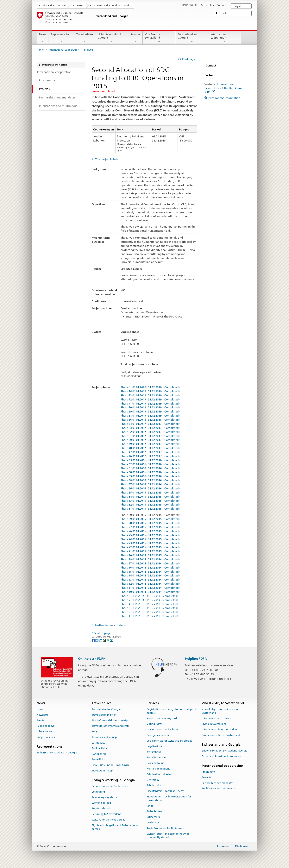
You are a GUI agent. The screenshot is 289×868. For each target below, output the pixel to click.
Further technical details (110, 625)
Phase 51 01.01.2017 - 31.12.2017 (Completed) (150, 436)
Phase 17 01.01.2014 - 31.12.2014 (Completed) (150, 564)
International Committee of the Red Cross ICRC (223, 88)
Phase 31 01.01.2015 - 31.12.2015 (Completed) (150, 509)
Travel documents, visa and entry (110, 726)
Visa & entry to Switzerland (159, 38)
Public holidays (45, 726)
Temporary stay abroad (105, 797)
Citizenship (153, 817)
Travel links (98, 760)
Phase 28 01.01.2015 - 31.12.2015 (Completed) (150, 523)
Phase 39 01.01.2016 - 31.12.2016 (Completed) (150, 476)
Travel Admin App (102, 771)
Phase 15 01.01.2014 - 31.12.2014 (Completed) (150, 572)
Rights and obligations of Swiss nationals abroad (116, 827)
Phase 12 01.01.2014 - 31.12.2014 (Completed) (150, 584)
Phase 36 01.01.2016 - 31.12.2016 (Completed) (150, 489)
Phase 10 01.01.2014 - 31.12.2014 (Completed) (150, 592)
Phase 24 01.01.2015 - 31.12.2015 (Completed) (150, 539)
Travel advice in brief (104, 715)
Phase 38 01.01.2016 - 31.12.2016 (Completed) (150, 480)
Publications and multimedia (219, 789)
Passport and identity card (162, 718)
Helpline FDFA (196, 659)
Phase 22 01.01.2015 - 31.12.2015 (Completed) (150, 547)
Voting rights (154, 724)
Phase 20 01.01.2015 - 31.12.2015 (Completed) (150, 555)
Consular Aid (99, 754)
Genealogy (153, 780)
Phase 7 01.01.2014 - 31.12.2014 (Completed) (149, 600)
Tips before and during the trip (110, 720)
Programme (209, 772)
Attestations (154, 752)
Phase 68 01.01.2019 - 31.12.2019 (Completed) (150, 416)
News (43, 38)
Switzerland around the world (111, 6)
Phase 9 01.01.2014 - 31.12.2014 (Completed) (149, 596)
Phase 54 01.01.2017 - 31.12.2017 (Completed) (150, 424)
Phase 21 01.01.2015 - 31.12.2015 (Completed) (150, 551)
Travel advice (85, 38)
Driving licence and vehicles (163, 730)
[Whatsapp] (108, 640)
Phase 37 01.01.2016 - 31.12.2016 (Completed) (150, 484)
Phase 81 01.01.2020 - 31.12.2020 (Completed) (150, 387)
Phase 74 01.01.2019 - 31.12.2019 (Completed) (150, 391)
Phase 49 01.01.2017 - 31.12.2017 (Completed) (150, 444)
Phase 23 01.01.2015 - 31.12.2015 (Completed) (150, 543)
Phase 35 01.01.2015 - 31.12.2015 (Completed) (150, 493)
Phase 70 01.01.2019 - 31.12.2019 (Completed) (150, 408)
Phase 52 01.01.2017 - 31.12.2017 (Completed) (150, 432)
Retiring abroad (101, 809)
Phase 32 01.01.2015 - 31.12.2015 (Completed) (150, 505)
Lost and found (156, 763)
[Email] (112, 640)
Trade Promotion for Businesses (165, 828)
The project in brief (107, 159)
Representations (61, 38)
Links (150, 806)
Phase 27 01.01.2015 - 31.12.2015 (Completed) (150, 527)
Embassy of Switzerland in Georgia (57, 753)
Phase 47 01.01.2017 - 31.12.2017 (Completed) (150, 452)
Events (40, 720)
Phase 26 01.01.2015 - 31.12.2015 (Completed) (150, 531)
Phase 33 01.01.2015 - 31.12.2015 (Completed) (150, 501)
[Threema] (105, 640)
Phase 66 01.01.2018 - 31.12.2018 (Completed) (150, 420)
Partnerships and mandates (217, 783)
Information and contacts (217, 718)
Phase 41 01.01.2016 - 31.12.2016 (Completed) (150, 468)
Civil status (153, 823)
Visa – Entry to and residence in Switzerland (220, 711)
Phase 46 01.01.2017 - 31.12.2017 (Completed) (150, 456)
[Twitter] (97, 640)
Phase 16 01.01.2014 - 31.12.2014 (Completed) (150, 568)
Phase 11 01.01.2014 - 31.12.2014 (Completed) (150, 588)
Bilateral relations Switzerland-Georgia (225, 751)
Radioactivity (99, 748)
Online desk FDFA (92, 659)
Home (40, 50)
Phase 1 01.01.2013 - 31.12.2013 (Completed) (149, 616)
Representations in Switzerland (110, 786)
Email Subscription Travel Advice (111, 765)
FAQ (94, 732)
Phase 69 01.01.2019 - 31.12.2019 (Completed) (150, 412)
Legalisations (154, 746)
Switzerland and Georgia (192, 38)
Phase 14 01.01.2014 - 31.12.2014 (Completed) (150, 576)
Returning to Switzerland (107, 814)
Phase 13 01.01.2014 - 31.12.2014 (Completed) (150, 580)
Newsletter (43, 715)
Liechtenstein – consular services (165, 791)
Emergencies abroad (159, 735)
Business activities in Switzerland (221, 735)
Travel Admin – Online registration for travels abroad (169, 798)
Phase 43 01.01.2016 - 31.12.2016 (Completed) (150, 460)
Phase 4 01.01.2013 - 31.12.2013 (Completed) (149, 604)
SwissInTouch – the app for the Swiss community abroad (168, 836)
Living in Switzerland (214, 724)
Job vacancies (44, 732)
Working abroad (101, 803)
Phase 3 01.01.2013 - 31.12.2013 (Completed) (149, 608)
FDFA (80, 6)
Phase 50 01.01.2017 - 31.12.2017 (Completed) (150, 440)
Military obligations (158, 769)
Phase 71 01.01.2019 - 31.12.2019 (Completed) (150, 404)
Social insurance (156, 758)
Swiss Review (154, 811)
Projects (206, 777)
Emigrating (98, 792)
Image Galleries (46, 737)
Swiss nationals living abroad (109, 820)
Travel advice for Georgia (106, 709)
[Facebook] (94, 640)
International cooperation (225, 38)
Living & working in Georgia (112, 38)
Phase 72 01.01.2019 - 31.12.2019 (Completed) (150, 400)
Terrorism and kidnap (104, 737)
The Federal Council (54, 6)
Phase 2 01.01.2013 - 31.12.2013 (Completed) (149, 612)
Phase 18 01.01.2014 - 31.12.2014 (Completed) (150, 560)
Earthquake (98, 743)
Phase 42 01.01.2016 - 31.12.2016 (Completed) (150, 464)
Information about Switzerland (220, 730)
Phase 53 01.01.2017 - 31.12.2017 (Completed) (150, 428)
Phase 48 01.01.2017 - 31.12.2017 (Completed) (150, 448)
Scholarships (154, 786)
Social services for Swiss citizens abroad (170, 741)
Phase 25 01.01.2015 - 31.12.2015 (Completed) (150, 535)
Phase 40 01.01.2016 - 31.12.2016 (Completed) (150, 472)
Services (135, 38)
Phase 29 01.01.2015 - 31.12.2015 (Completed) (150, 519)
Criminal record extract (160, 774)
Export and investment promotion (222, 756)
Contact (209, 65)
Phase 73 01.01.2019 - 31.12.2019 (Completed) (150, 396)
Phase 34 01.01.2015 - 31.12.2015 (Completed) (150, 497)
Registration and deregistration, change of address (171, 711)
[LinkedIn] (101, 640)
